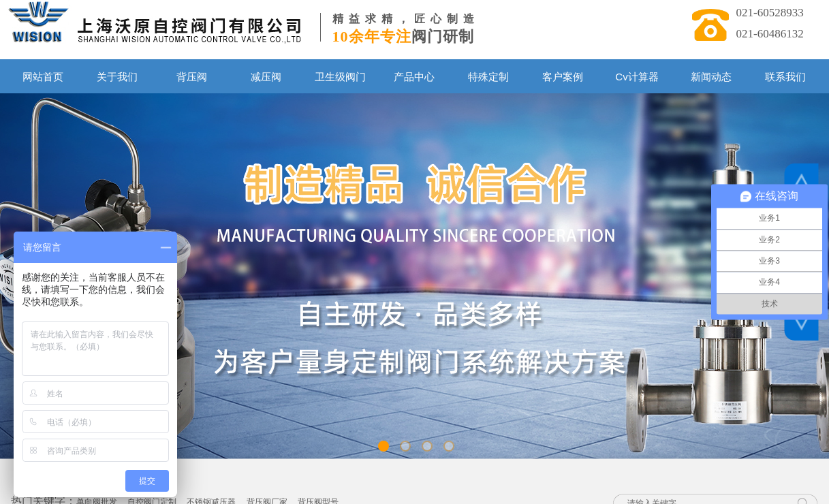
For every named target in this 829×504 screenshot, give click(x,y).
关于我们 (117, 77)
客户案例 (563, 77)
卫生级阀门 (340, 77)
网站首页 (43, 77)
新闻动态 (711, 77)
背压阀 (192, 77)
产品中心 (414, 77)
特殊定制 (488, 77)
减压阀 (266, 77)
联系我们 (785, 77)
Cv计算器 (637, 77)
